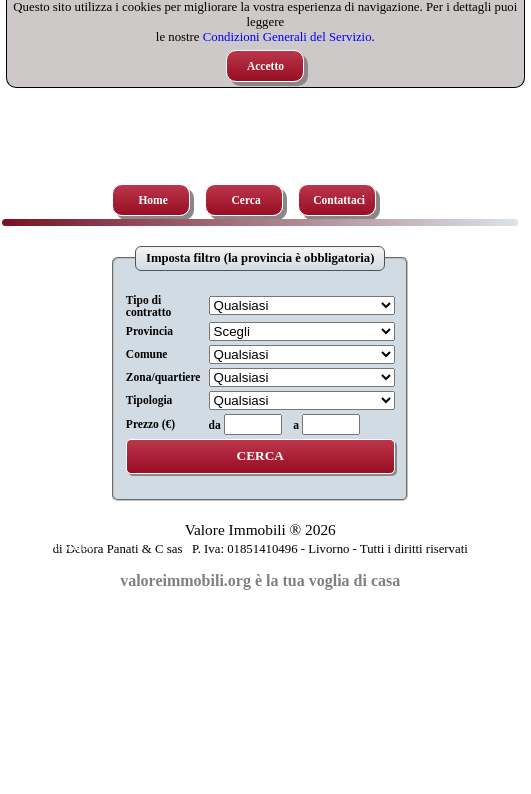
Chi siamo (68, 546)
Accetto (265, 66)
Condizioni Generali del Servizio (287, 37)
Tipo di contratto (148, 306)
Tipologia (149, 400)
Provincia (149, 331)
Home (152, 200)
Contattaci (339, 200)
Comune (147, 354)
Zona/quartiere (163, 377)
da (215, 425)
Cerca (246, 200)
